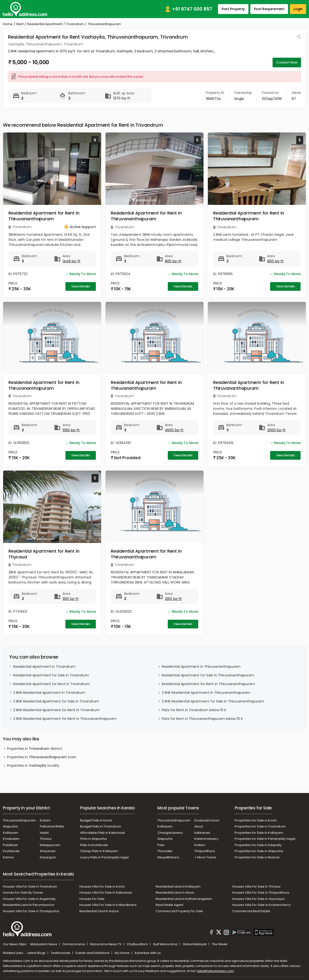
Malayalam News (44, 944)
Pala (161, 845)
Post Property (233, 9)
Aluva (199, 826)
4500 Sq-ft (174, 430)
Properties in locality (33, 766)
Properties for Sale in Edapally (258, 845)
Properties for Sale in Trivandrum (260, 826)
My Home (122, 953)
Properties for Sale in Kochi (256, 820)
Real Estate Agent (169, 905)
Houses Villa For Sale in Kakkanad (106, 893)
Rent (20, 24)
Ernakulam (11, 839)
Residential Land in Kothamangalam (184, 899)
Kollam (45, 820)
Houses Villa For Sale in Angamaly (29, 899)
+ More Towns (205, 857)
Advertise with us (148, 953)
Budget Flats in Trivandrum (101, 826)
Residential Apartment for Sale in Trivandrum (51, 675)
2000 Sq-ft (276, 430)
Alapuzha (10, 826)
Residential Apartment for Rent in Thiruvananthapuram (44, 216)
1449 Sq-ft (71, 261)
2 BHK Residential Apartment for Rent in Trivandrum (56, 710)
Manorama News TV (106, 944)
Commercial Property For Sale (179, 911)
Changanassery (170, 833)
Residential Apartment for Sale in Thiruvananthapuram (208, 675)
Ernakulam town (207, 820)
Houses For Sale (92, 899)
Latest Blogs (37, 953)
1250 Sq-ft (173, 599)
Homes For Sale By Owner (23, 893)
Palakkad (10, 845)
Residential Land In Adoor (99, 911)
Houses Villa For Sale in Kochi (102, 886)
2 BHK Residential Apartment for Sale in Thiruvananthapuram (213, 701)
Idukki (44, 833)
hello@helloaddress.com (215, 971)
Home (8, 24)
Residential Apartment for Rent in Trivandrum (52, 684)
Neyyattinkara (168, 857)
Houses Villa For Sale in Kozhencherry (261, 905)
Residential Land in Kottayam (178, 886)
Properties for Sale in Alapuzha (259, 851)
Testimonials (61, 953)
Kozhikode (11, 851)
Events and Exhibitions (93, 953)
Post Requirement (269, 9)
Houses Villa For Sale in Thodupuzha (31, 911)
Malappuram (50, 845)
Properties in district (35, 749)
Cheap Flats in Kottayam (99, 851)
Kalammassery (206, 839)
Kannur (8, 857)
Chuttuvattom (138, 944)
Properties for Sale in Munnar (257, 857)
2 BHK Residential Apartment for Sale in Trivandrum (56, 701)
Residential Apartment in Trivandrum (44, 667)
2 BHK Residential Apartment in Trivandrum (49, 693)
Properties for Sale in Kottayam (259, 833)
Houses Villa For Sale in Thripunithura (261, 893)
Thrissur (46, 839)
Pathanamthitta (52, 826)
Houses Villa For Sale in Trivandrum (30, 886)
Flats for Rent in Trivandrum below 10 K (194, 710)
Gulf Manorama (166, 944)
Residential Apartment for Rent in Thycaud (44, 554)
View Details (81, 286)
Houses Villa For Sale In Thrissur (256, 886)
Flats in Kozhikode (94, 845)
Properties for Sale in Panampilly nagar (265, 839)
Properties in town (42, 757)
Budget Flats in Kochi (96, 820)
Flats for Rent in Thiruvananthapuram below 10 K (202, 719)
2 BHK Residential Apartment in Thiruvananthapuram (206, 693)
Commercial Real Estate (251, 911)
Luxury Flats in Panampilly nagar (105, 857)
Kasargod (48, 857)
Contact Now (287, 62)
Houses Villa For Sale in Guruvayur (259, 899)
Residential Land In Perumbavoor (29, 905)
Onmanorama (74, 944)
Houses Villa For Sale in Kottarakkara (108, 905)
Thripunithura (205, 851)
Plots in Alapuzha (93, 839)
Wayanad (48, 851)
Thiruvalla (165, 851)
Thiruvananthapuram (19, 820)
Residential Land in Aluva (175, 893)
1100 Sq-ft (71, 599)
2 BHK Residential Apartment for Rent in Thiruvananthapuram (65, 719)
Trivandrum (75, 24)
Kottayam (11, 833)
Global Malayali (195, 944)
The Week (220, 944)
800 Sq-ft (173, 261)
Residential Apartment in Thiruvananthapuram (201, 667)
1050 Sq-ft (71, 430)
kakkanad (202, 833)
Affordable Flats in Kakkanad (102, 833)
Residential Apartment (45, 24)
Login (298, 9)
